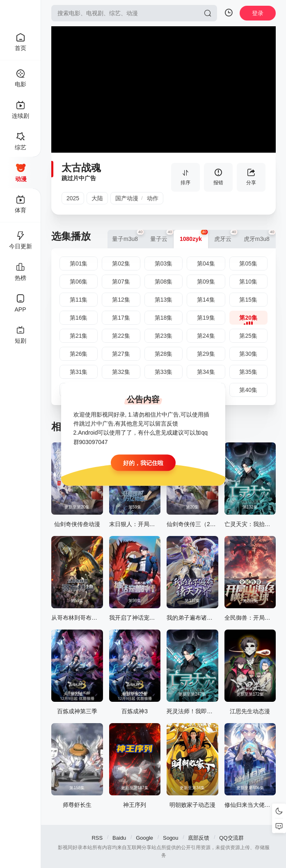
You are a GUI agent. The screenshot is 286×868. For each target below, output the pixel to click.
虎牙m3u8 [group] (260, 236)
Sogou (171, 838)
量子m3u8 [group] (128, 236)
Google (144, 838)
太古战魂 (81, 168)
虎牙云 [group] (226, 236)
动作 (153, 198)
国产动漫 (127, 198)
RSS (97, 838)
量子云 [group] (162, 236)
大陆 (97, 198)
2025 (73, 198)
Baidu (119, 838)
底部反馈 (199, 838)
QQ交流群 (231, 838)
